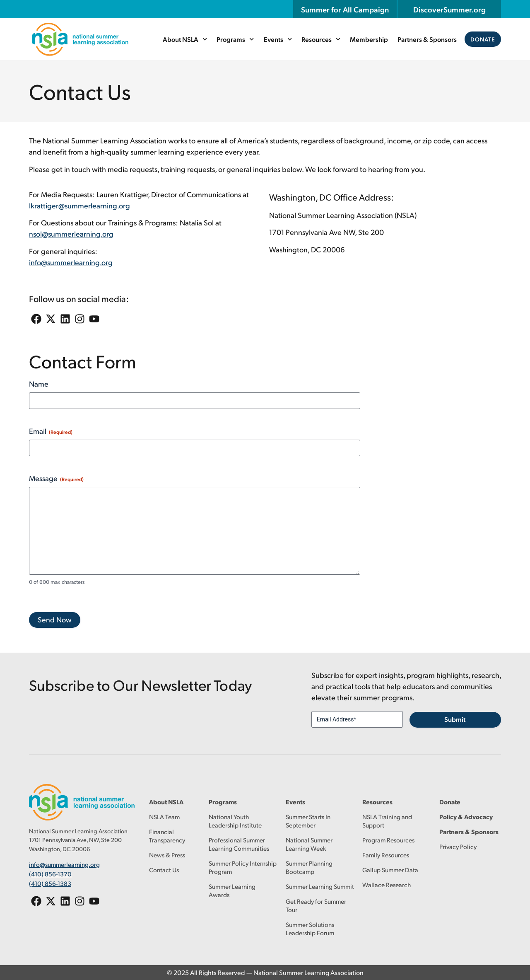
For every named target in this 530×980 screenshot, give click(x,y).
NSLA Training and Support (387, 821)
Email (51, 431)
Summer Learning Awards (232, 890)
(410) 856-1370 (50, 874)
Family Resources (386, 855)
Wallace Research (387, 884)
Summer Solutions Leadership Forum (310, 928)
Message (56, 478)
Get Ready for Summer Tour (316, 905)
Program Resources (388, 840)
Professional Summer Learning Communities (239, 844)
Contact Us (164, 870)
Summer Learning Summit (320, 886)
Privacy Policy (458, 846)
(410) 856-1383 (50, 883)
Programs (235, 39)
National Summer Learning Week (309, 844)
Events (278, 39)
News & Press (167, 855)
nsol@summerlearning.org (71, 234)
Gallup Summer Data (390, 870)
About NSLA (185, 39)
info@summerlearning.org (71, 262)
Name (39, 384)
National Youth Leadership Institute (235, 821)
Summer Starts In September (308, 821)
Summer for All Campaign (345, 9)
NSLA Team (164, 817)
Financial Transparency (167, 836)
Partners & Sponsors (427, 39)
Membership (369, 39)
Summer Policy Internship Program (243, 867)
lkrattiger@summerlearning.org (79, 205)
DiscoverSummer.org (449, 9)
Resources (321, 39)
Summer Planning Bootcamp (309, 867)
